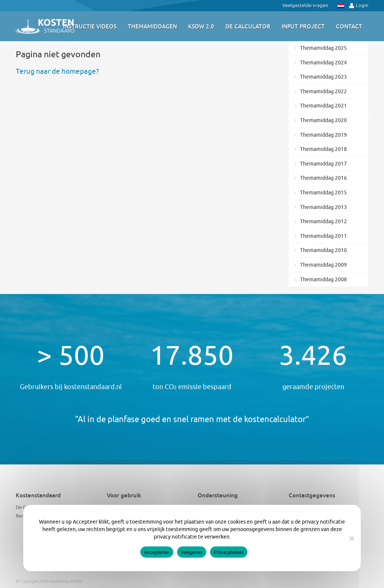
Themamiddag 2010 (323, 250)
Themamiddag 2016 (323, 178)
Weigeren (191, 552)
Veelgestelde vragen (305, 5)
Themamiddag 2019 (323, 135)
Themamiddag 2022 (323, 92)
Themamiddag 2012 (323, 222)
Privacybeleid (229, 552)
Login (359, 5)
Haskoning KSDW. (66, 581)
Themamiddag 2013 (323, 207)
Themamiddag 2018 (323, 149)
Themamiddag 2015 (323, 193)
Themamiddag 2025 (323, 48)
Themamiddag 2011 (323, 236)
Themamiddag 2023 (323, 77)
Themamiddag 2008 (323, 280)
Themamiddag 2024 (323, 63)
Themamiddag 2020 (323, 120)
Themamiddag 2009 (323, 265)
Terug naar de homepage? (57, 72)
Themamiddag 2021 (323, 106)
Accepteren (157, 552)
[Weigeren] (351, 538)
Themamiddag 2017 (323, 164)
